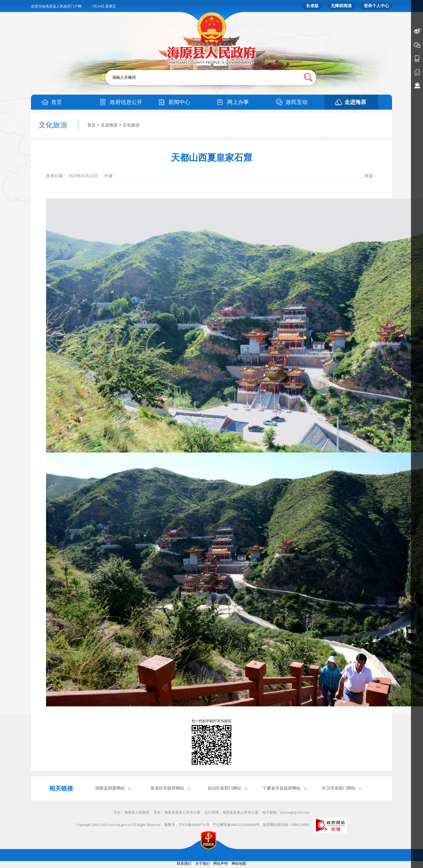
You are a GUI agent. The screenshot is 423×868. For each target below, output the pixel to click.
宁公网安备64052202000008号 (236, 825)
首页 (57, 102)
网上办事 (238, 102)
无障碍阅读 (341, 6)
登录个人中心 (376, 6)
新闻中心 (179, 102)
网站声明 (221, 863)
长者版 (312, 6)
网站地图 (239, 863)
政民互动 (297, 102)
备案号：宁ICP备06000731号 (187, 825)
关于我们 (202, 863)
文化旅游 (131, 125)
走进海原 (355, 102)
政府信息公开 (126, 102)
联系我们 (184, 863)
